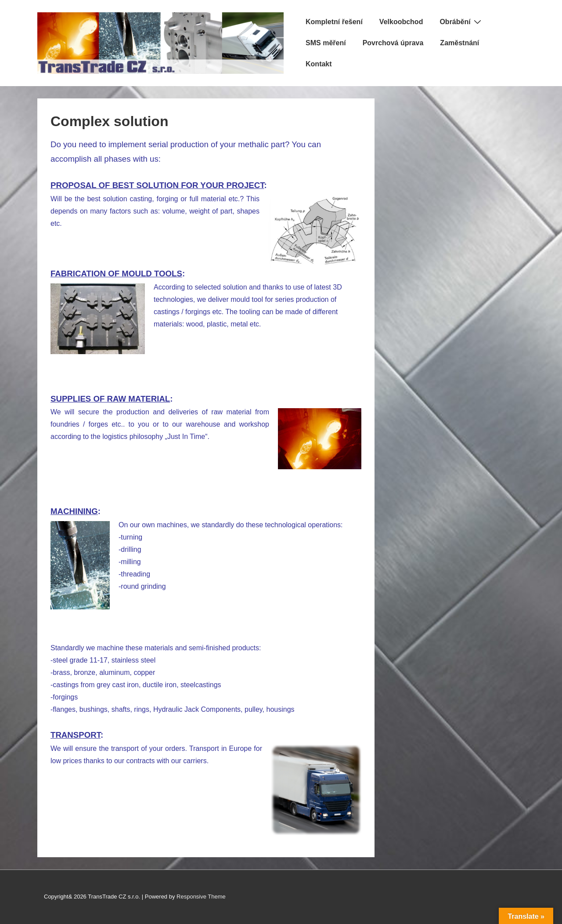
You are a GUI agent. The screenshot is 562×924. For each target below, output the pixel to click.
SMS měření (326, 43)
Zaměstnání (459, 43)
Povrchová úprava (393, 43)
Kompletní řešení (334, 22)
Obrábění (461, 22)
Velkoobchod (401, 22)
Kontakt (319, 64)
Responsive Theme (201, 897)
